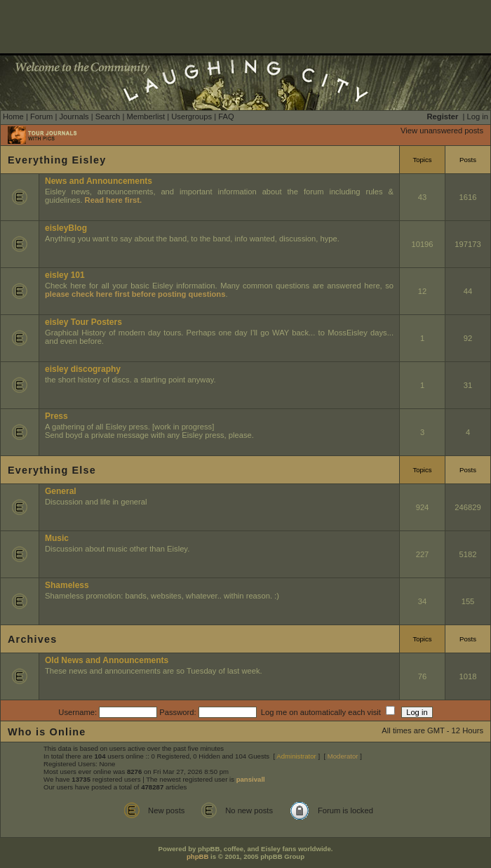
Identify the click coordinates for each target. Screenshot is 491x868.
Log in (478, 116)
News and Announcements (99, 181)
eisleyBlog (66, 228)
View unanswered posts (442, 131)
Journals (74, 116)
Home (13, 116)
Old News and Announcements (107, 660)
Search (108, 116)
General (61, 491)
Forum (41, 116)
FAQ (226, 116)
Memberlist (146, 116)
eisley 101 (65, 275)
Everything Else (52, 470)
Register (443, 116)
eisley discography (83, 369)
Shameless (67, 585)
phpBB (197, 856)
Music (57, 538)
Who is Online (47, 732)
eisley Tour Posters (83, 322)
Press (56, 416)
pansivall (251, 779)
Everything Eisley (57, 160)
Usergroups (191, 116)
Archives (32, 639)
